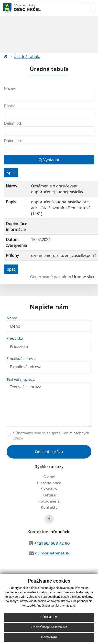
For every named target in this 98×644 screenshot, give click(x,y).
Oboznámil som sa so (51, 436)
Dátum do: (13, 141)
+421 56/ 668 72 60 (52, 543)
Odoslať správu (49, 452)
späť (11, 173)
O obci (49, 477)
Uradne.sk (82, 277)
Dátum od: (13, 123)
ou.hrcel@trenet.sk (52, 553)
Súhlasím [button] (49, 617)
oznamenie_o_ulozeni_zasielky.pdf (62, 255)
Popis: (9, 106)
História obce (49, 483)
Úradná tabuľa (27, 57)
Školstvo (49, 489)
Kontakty (49, 507)
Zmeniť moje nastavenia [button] (49, 627)
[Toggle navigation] (87, 8)
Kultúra (49, 495)
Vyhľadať (49, 160)
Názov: (10, 89)
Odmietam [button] (49, 637)
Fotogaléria (49, 501)
